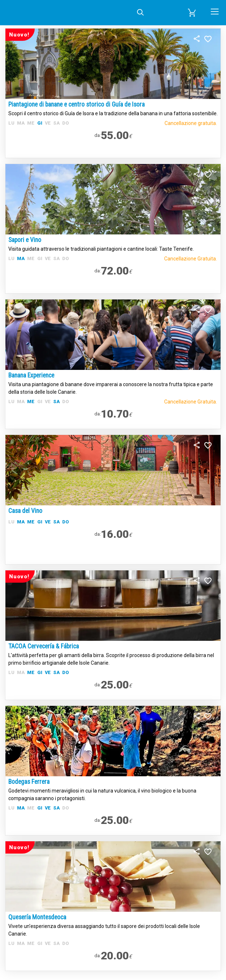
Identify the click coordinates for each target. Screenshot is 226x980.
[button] (192, 13)
